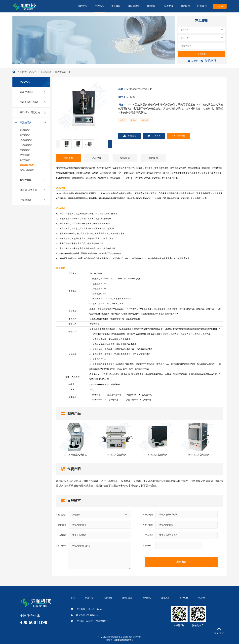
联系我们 (202, 6)
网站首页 (82, 6)
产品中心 (99, 9)
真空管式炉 (25, 135)
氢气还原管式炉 (27, 170)
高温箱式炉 (25, 130)
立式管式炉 (25, 150)
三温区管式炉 (26, 145)
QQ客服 (193, 61)
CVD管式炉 (25, 155)
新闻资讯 (152, 6)
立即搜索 (202, 54)
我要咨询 (129, 136)
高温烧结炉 (46, 72)
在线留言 (154, 136)
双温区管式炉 (26, 140)
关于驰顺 (116, 6)
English (220, 6)
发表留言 (181, 562)
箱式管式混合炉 (27, 165)
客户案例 (185, 6)
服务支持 (168, 6)
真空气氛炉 (25, 160)
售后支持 (179, 136)
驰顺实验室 (134, 6)
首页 (73, 598)
